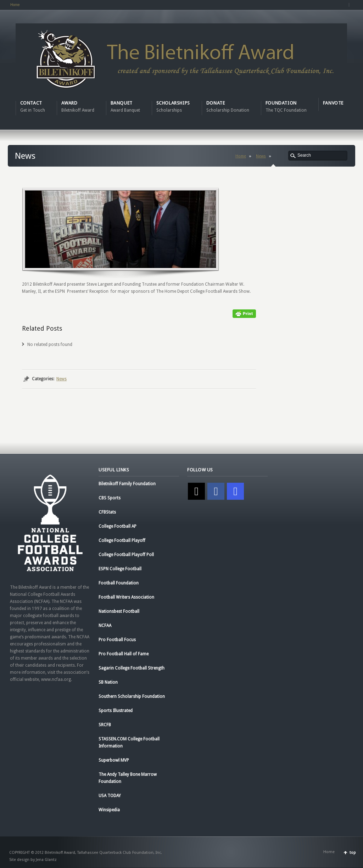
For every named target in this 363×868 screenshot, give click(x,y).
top (353, 853)
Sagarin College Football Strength (132, 668)
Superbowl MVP (114, 760)
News (261, 156)
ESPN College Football (120, 569)
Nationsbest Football (119, 611)
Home (15, 5)
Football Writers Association (126, 597)
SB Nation (108, 682)
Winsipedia (109, 810)
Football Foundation (119, 583)
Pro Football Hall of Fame (124, 654)
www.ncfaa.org (56, 679)
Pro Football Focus (117, 640)
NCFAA (105, 626)
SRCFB (105, 725)
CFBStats (107, 512)
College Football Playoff (122, 541)
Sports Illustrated (116, 711)
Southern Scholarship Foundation (132, 696)
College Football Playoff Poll (126, 555)
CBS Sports (110, 498)
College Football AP (118, 526)
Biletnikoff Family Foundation (127, 484)
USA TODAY (110, 796)
